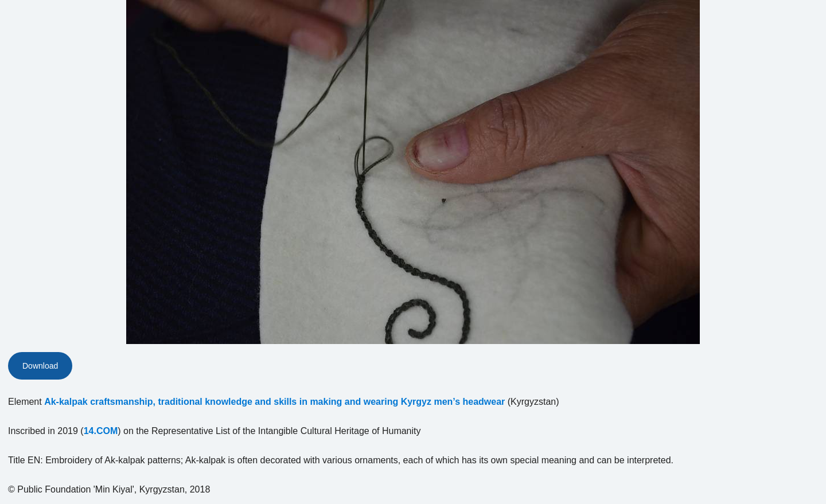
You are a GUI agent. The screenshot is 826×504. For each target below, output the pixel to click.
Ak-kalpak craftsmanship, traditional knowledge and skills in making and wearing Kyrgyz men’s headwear (274, 402)
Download (40, 366)
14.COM (101, 431)
